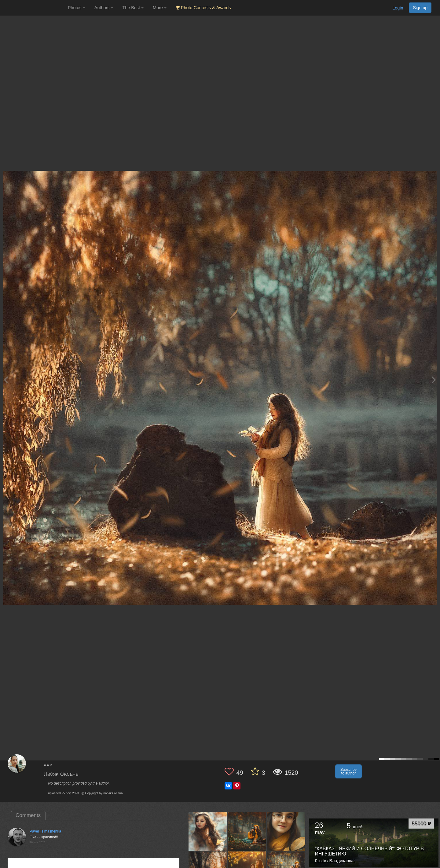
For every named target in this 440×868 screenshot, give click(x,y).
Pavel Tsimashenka (45, 831)
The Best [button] (133, 8)
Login (398, 8)
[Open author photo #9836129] (247, 832)
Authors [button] (104, 8)
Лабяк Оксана (61, 774)
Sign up (420, 8)
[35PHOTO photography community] (33, 8)
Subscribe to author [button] (348, 771)
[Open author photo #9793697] (286, 832)
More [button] (160, 8)
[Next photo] (434, 380)
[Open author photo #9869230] (208, 832)
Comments (28, 815)
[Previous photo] (6, 380)
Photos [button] (77, 8)
